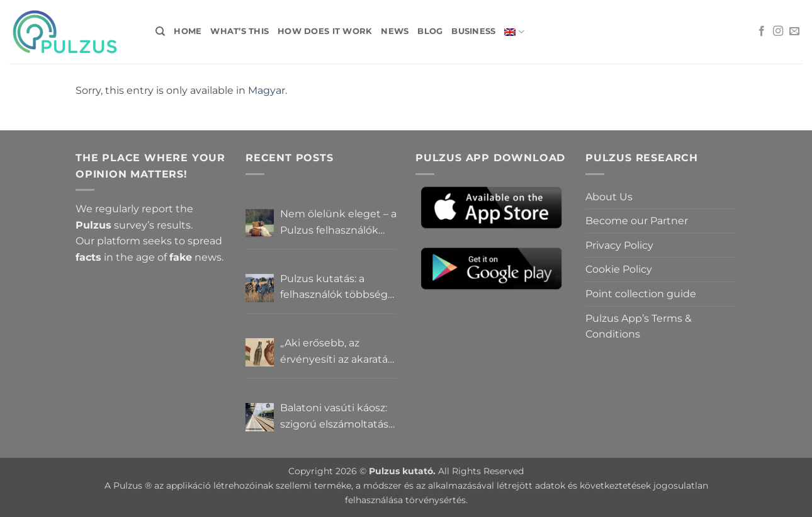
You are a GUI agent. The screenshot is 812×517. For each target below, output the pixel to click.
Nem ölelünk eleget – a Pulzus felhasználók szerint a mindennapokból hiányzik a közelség (338, 223)
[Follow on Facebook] (762, 31)
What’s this (240, 31)
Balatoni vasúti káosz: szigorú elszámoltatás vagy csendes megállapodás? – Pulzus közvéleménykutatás (334, 417)
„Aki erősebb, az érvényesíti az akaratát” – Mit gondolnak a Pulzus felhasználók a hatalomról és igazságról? (338, 352)
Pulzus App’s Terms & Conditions (639, 327)
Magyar (267, 90)
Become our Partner (637, 221)
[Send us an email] (794, 31)
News (395, 31)
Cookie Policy (619, 269)
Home (188, 31)
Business (473, 31)
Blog (430, 31)
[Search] (160, 31)
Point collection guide (641, 294)
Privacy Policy (619, 245)
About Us (609, 197)
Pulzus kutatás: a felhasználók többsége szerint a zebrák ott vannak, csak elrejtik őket (337, 288)
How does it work (325, 31)
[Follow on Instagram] (778, 31)
